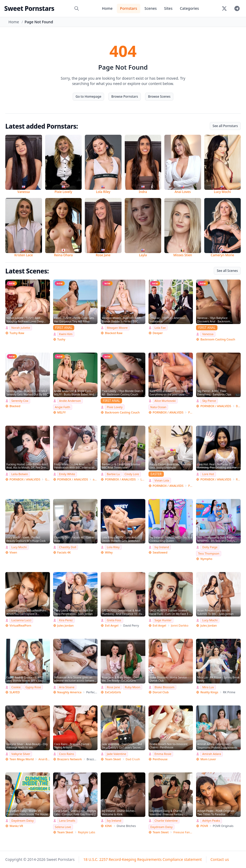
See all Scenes (227, 271)
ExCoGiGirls (113, 692)
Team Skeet (113, 759)
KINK (108, 826)
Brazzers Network (70, 759)
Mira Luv (208, 687)
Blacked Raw (114, 333)
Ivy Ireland (162, 547)
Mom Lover (208, 759)
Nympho (206, 559)
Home (107, 8)
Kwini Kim (66, 334)
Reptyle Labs (87, 832)
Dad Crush (133, 759)
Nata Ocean (158, 407)
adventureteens (95, 479)
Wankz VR (16, 826)
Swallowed (160, 552)
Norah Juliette (21, 328)
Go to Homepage (88, 96)
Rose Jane (113, 687)
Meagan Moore (117, 328)
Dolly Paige (210, 547)
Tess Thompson (208, 553)
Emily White (67, 474)
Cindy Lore (132, 474)
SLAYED (15, 692)
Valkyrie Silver (21, 754)
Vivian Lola (162, 480)
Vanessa (208, 334)
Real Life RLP (238, 479)
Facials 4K (64, 552)
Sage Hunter (163, 620)
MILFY (62, 412)
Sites (168, 8)
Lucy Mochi (19, 547)
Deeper (158, 333)
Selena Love (63, 827)
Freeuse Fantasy (183, 832)
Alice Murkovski (165, 401)
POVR (204, 826)
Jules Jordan (66, 625)
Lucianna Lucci (21, 620)
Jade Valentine (116, 754)
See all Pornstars (225, 126)
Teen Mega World (22, 759)
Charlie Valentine (166, 820)
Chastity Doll (68, 547)
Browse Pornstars (125, 96)
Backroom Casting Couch (218, 339)
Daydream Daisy (22, 820)
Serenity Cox (20, 401)
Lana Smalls (67, 820)
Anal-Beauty (44, 759)
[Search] (77, 8)
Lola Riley (113, 547)
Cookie (16, 687)
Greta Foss (114, 620)
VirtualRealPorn (20, 625)
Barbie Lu (113, 474)
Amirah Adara (212, 754)
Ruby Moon (133, 687)
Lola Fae (160, 328)
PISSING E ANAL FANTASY (191, 486)
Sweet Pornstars (29, 8)
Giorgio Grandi (47, 479)
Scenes (151, 8)
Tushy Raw (17, 333)
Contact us (220, 859)
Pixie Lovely (115, 407)
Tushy (61, 339)
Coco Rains (67, 754)
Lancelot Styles (143, 479)
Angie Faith (63, 407)
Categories (189, 8)
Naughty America (69, 692)
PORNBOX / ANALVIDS (168, 412)
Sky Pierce (209, 401)
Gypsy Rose (33, 687)
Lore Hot (208, 474)
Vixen (13, 552)
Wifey (109, 552)
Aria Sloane (67, 687)
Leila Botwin (20, 474)
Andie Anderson (70, 401)
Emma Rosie (163, 754)
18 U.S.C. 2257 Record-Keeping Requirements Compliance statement (142, 859)
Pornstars (129, 8)
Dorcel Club (161, 692)
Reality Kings (209, 692)
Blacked (15, 406)
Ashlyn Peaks (211, 820)
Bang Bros (238, 406)
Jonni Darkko (180, 625)
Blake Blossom (164, 687)
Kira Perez (66, 620)
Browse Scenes (159, 96)
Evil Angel (112, 625)
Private (191, 412)
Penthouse (160, 759)
